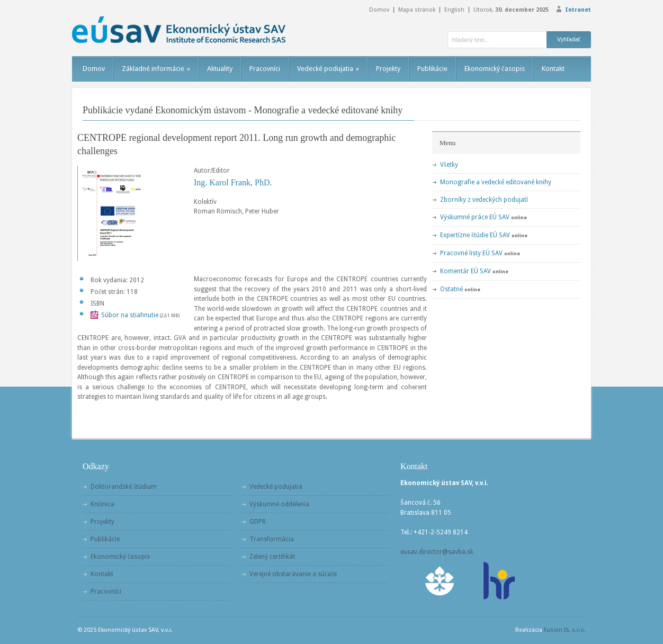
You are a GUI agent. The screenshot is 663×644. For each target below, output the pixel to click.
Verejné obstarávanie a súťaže (293, 574)
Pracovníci (265, 69)
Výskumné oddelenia (279, 504)
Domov (379, 10)
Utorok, (511, 10)
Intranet (578, 10)
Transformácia (272, 539)
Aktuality (220, 69)
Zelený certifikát (272, 557)
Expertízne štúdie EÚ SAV (475, 235)
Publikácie (432, 69)
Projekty (388, 69)
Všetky (449, 165)
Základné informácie (156, 69)
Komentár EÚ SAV (465, 271)
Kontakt (553, 69)
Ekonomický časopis (495, 69)
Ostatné (451, 289)
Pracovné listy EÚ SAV (471, 253)
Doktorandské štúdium (124, 487)
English (454, 10)
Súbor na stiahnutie (130, 315)
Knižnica (102, 504)
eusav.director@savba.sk (437, 552)
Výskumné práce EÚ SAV (475, 217)
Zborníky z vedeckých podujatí (484, 200)
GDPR (258, 522)
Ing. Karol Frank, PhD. (233, 182)
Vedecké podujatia (328, 69)
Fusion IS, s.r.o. (565, 630)
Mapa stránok (417, 10)
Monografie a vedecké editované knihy (496, 182)
